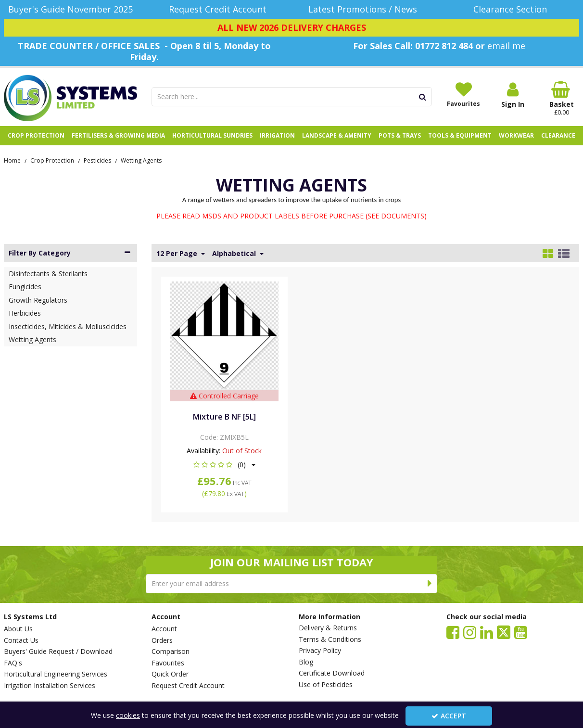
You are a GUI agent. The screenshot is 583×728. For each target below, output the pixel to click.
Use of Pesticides (326, 685)
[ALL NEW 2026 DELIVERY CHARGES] (291, 28)
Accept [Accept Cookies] (449, 716)
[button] (224, 465)
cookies (128, 715)
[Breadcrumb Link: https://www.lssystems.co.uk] (12, 160)
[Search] (283, 97)
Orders (162, 640)
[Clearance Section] (513, 9)
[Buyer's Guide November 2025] (70, 9)
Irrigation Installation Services (50, 686)
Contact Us (21, 640)
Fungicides (25, 287)
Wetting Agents (32, 339)
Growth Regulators (38, 300)
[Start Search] (423, 97)
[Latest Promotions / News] (365, 9)
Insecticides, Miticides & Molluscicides (68, 326)
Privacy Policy (320, 651)
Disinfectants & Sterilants (48, 274)
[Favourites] (464, 94)
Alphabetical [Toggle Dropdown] (235, 254)
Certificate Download (332, 673)
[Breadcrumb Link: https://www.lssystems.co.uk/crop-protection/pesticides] (97, 160)
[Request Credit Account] (218, 9)
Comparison (171, 651)
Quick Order (170, 674)
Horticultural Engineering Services (56, 674)
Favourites (168, 663)
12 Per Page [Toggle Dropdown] (178, 254)
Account (164, 629)
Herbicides (25, 313)
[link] (453, 632)
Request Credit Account (188, 686)
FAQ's (13, 663)
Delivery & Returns (328, 628)
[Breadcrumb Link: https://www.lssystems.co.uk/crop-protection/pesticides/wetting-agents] (141, 160)
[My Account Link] (513, 95)
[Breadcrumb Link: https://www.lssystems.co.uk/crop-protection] (52, 160)
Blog (306, 662)
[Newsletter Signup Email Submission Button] (430, 584)
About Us (18, 629)
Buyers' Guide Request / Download (58, 651)
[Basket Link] (562, 99)
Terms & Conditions (330, 639)
